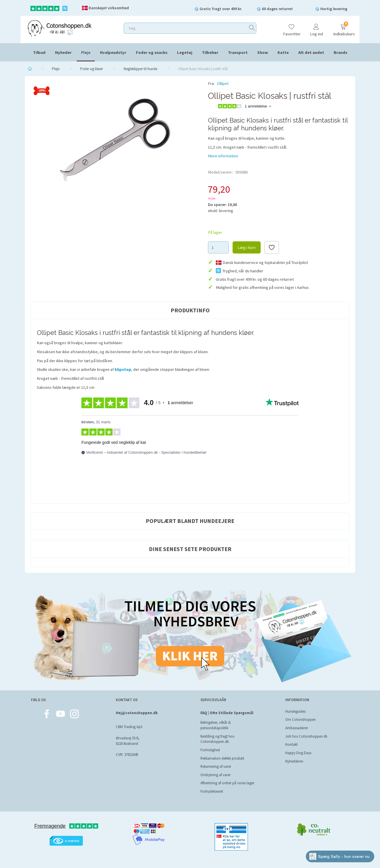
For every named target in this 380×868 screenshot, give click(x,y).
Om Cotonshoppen (300, 720)
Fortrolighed (210, 750)
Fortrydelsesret (212, 791)
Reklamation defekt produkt (222, 758)
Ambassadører (297, 728)
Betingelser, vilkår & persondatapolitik (216, 725)
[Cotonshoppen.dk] (60, 28)
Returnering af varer (216, 766)
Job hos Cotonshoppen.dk (306, 736)
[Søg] (252, 28)
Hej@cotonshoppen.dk (137, 713)
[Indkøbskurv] (343, 27)
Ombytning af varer (215, 775)
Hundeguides (295, 711)
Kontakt (292, 744)
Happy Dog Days (298, 753)
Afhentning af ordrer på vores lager (227, 783)
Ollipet (223, 83)
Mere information (223, 156)
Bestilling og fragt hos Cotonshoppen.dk (217, 739)
